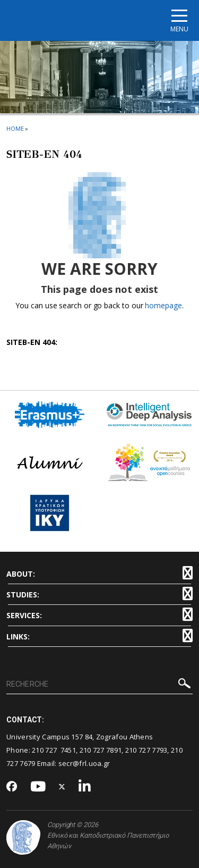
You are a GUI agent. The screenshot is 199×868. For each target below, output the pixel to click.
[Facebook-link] (12, 787)
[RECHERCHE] (99, 685)
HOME (15, 128)
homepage (163, 305)
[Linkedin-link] (85, 787)
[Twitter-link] (62, 787)
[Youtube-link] (38, 787)
